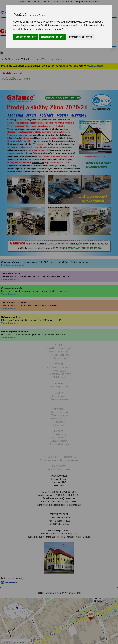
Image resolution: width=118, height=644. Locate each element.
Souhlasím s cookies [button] (26, 37)
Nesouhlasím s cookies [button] (52, 37)
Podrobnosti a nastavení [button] (81, 37)
